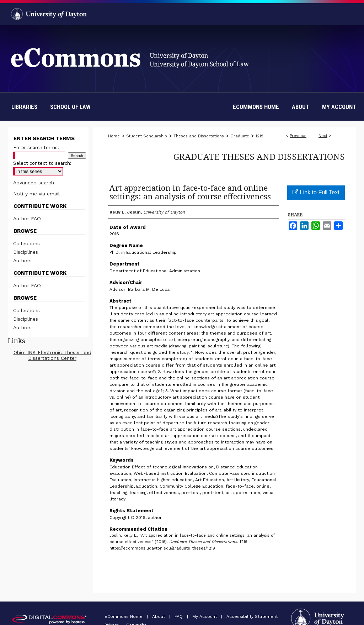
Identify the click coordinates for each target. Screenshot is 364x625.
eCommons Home (124, 616)
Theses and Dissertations (199, 136)
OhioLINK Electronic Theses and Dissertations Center (52, 355)
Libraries (24, 107)
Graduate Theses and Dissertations (259, 156)
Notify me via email (36, 194)
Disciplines (26, 252)
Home (114, 136)
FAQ (179, 616)
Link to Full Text (316, 192)
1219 (259, 136)
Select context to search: (42, 163)
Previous (298, 136)
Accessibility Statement (252, 616)
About (159, 616)
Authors (22, 261)
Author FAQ (27, 219)
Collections (26, 243)
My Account (205, 616)
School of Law (70, 107)
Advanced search (34, 183)
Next (323, 136)
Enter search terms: (36, 148)
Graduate (240, 136)
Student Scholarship (147, 136)
